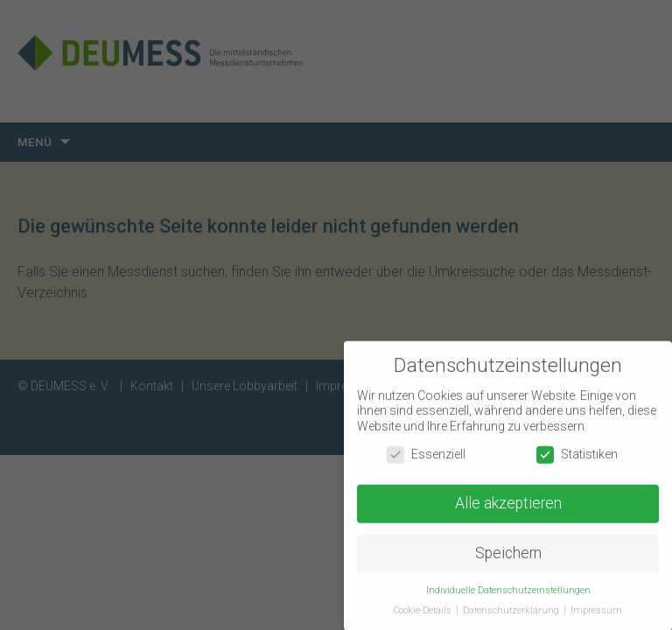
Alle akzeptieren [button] (508, 506)
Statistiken (577, 456)
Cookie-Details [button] (424, 612)
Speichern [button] (508, 556)
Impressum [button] (596, 612)
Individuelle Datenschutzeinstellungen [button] (508, 592)
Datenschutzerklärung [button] (512, 612)
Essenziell (426, 456)
